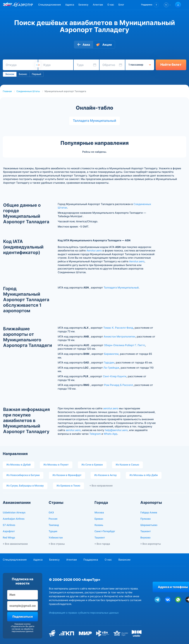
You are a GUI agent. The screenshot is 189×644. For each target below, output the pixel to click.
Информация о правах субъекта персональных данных (84, 613)
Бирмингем (111, 354)
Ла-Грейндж (111, 368)
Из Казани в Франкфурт (67, 475)
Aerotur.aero (94, 251)
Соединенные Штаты (28, 91)
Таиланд (54, 525)
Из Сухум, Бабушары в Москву (25, 486)
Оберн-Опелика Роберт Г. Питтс (124, 345)
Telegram (95, 434)
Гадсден (109, 363)
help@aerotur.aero (116, 430)
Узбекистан (56, 538)
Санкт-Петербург (105, 531)
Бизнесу (83, 5)
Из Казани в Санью (127, 465)
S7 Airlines (9, 525)
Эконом (10, 74)
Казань (99, 525)
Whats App (110, 434)
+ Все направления (101, 486)
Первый (36, 74)
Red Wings (9, 538)
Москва (99, 513)
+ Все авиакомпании (15, 544)
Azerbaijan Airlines (14, 519)
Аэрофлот (9, 531)
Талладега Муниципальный (94, 121)
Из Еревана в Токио (68, 486)
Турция (53, 531)
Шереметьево (149, 525)
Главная (7, 91)
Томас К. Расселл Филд (118, 328)
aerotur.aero (111, 408)
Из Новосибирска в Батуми (23, 475)
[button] (150, 5)
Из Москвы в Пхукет (56, 465)
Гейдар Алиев (149, 513)
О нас (111, 5)
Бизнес (23, 74)
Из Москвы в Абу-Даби (144, 475)
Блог (121, 5)
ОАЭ (51, 513)
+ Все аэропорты (151, 544)
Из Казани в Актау (105, 475)
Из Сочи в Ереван (92, 465)
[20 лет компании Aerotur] (8, 5)
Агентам (98, 5)
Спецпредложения (49, 5)
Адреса (70, 5)
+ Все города (102, 544)
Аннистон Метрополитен (119, 337)
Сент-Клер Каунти (115, 376)
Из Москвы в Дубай (19, 465)
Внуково (146, 538)
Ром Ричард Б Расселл (119, 385)
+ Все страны (57, 544)
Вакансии (124, 560)
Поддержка (91, 560)
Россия (53, 519)
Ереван (99, 519)
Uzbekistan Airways (14, 513)
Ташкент (100, 538)
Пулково (146, 519)
